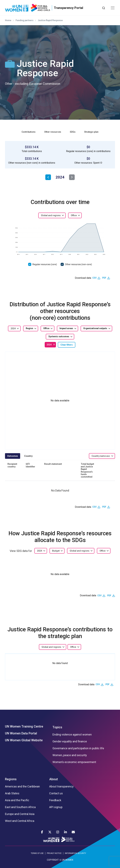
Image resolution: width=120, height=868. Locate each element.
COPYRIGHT (53, 860)
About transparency (61, 787)
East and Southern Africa (20, 807)
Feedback (55, 800)
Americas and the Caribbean (22, 787)
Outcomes (13, 456)
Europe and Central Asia (20, 814)
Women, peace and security (70, 755)
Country (28, 456)
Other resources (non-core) (78, 264)
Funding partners (25, 20)
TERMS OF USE (37, 853)
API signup (56, 807)
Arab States (12, 793)
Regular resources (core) (45, 264)
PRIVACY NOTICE (54, 853)
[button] (101, 163)
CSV (94, 278)
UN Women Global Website (24, 740)
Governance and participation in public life (78, 748)
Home (8, 20)
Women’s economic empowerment (74, 762)
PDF (104, 278)
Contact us (56, 793)
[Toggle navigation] (113, 8)
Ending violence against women (72, 735)
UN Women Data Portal (21, 733)
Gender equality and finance (70, 741)
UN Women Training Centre (24, 726)
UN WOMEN (67, 860)
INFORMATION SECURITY (75, 853)
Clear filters (67, 345)
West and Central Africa (20, 821)
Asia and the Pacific (17, 800)
